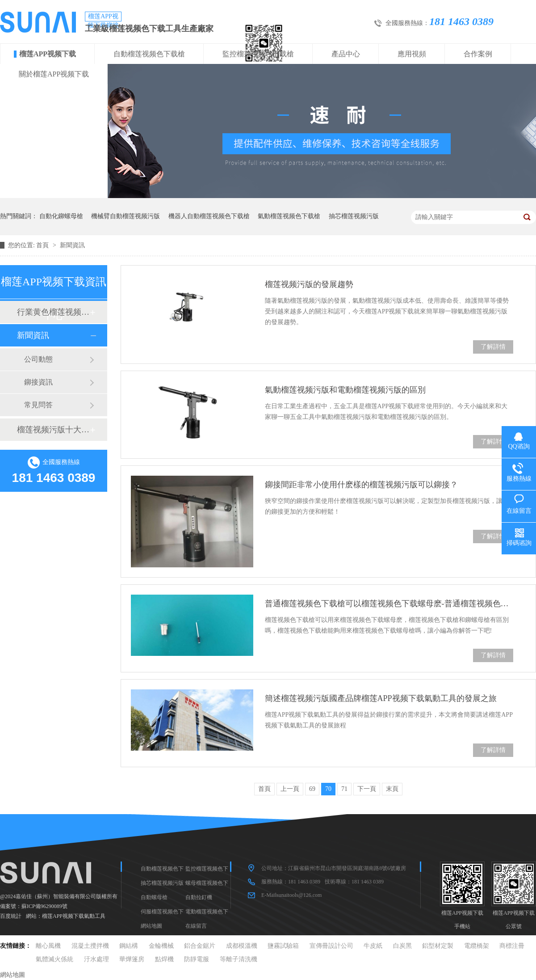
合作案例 (478, 54)
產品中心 (346, 54)
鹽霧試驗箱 (283, 946)
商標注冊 (512, 946)
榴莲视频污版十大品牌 (53, 430)
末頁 (392, 789)
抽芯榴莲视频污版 (354, 216)
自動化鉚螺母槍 (61, 216)
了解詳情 (493, 347)
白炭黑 (402, 946)
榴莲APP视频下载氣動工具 (74, 916)
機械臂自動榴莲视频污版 (126, 216)
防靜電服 (197, 959)
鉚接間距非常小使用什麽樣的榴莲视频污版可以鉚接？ (361, 485)
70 (328, 789)
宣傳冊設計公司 (331, 946)
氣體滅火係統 (54, 959)
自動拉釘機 (199, 897)
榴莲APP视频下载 (48, 54)
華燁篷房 (132, 959)
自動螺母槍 (154, 897)
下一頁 (367, 789)
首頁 (43, 245)
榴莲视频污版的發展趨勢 (309, 284)
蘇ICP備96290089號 (44, 906)
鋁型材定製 (438, 946)
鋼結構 (129, 946)
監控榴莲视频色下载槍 (258, 54)
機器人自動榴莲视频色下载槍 (209, 216)
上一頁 (290, 789)
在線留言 (196, 926)
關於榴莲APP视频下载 (54, 74)
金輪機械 (161, 946)
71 (344, 789)
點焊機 (164, 959)
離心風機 (48, 946)
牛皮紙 (373, 946)
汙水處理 (96, 959)
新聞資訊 (72, 245)
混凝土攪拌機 (90, 946)
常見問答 (38, 405)
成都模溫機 (242, 946)
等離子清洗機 (239, 959)
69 (312, 789)
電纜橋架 (477, 946)
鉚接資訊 (38, 382)
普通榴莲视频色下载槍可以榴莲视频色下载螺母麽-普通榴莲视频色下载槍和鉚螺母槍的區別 (389, 604)
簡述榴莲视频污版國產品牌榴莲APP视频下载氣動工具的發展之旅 (381, 698)
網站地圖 (151, 926)
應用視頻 (412, 54)
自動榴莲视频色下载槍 (149, 54)
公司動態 (38, 359)
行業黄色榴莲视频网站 (53, 312)
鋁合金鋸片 (200, 946)
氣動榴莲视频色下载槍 (289, 216)
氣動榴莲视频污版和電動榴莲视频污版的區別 (345, 390)
